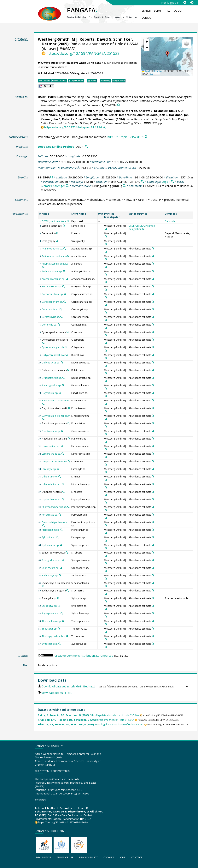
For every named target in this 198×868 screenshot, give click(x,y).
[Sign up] (185, 3)
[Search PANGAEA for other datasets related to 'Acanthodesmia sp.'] (65, 248)
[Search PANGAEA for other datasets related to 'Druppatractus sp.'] (63, 378)
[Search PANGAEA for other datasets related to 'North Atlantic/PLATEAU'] (142, 182)
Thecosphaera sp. (52, 621)
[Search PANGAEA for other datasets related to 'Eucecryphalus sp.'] (63, 385)
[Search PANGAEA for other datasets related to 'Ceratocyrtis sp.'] (61, 309)
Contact (147, 18)
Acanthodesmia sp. (52, 249)
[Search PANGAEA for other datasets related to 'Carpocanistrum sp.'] (65, 294)
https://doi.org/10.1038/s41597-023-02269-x (63, 822)
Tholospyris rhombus (54, 636)
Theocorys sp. (49, 629)
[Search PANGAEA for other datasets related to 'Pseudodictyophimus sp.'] (44, 525)
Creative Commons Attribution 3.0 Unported (84, 655)
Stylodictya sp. (50, 606)
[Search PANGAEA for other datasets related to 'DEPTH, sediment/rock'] (68, 221)
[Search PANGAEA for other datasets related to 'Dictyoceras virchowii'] (67, 355)
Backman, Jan (179, 115)
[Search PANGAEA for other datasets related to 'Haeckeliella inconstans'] (69, 439)
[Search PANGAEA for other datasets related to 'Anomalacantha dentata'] (44, 267)
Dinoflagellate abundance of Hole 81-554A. (91, 724)
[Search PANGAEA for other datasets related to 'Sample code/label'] (64, 226)
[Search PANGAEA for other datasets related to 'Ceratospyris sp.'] (61, 317)
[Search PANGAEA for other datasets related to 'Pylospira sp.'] (58, 537)
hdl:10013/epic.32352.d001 (126, 137)
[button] (167, 54)
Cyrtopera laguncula (53, 347)
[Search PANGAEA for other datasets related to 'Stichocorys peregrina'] (67, 590)
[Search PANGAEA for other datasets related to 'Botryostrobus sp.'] (63, 286)
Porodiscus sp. (50, 515)
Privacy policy (88, 857)
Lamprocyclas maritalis (54, 461)
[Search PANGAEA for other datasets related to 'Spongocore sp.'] (61, 568)
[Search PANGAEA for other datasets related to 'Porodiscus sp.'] (60, 515)
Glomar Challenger (53, 186)
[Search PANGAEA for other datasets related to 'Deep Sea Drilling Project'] (86, 147)
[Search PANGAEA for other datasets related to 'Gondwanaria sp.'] (62, 431)
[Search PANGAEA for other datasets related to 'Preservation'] (57, 233)
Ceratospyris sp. (51, 317)
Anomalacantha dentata (55, 264)
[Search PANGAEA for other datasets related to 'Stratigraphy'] (57, 241)
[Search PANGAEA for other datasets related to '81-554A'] (52, 177)
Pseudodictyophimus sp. (55, 522)
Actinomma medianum (54, 256)
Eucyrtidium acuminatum (55, 401)
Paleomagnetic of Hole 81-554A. (86, 720)
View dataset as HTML (57, 693)
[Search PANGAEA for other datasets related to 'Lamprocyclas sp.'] (63, 454)
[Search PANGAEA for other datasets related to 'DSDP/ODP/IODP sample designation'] (143, 229)
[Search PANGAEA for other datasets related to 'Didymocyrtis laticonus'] (68, 370)
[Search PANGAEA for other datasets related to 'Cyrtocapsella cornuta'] (68, 332)
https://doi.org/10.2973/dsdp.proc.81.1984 (73, 127)
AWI (151, 74)
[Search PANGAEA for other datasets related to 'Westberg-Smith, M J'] (106, 229)
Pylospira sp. (49, 537)
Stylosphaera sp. (51, 613)
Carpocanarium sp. (52, 302)
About (178, 11)
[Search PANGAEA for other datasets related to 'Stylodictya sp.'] (59, 606)
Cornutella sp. (49, 325)
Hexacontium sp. (51, 446)
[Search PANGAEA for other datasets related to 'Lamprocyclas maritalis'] (69, 461)
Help (169, 11)
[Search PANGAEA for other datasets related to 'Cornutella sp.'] (59, 325)
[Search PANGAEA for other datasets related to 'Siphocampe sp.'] (61, 545)
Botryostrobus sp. (52, 287)
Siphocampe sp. (51, 545)
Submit (158, 11)
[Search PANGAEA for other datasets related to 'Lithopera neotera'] (63, 492)
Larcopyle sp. (49, 469)
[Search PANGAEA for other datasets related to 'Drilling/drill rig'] (124, 186)
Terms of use (65, 857)
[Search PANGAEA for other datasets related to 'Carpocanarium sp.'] (65, 302)
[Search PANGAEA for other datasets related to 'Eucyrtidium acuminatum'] (44, 404)
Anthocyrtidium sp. (52, 271)
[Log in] (192, 3)
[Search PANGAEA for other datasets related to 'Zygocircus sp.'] (59, 644)
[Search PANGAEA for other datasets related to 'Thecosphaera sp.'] (63, 621)
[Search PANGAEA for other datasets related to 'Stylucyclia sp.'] (58, 598)
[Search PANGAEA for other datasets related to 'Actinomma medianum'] (68, 256)
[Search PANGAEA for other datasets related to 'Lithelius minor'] (60, 476)
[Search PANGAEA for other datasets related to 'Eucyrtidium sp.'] (60, 393)
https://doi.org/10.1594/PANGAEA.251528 (83, 53)
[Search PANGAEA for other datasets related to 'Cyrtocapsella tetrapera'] (44, 343)
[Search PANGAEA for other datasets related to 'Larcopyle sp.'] (58, 469)
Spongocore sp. (50, 568)
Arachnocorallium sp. (53, 279)
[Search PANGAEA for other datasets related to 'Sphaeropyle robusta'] (67, 553)
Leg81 (166, 182)
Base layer (159, 71)
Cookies (109, 857)
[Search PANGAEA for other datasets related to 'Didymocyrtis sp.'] (62, 362)
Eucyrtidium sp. (50, 393)
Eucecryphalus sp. (52, 385)
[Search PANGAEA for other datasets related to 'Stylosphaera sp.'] (62, 613)
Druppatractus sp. (52, 378)
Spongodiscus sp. (51, 560)
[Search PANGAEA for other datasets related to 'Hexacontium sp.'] (62, 446)
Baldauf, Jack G (157, 115)
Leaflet (147, 71)
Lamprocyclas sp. (51, 454)
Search (146, 11)
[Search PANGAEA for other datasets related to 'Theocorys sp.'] (59, 629)
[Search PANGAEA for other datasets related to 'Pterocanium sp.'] (61, 530)
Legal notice (43, 857)
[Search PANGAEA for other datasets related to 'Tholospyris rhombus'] (67, 636)
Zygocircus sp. (50, 644)
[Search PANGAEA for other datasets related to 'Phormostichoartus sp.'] (68, 507)
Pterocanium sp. (51, 530)
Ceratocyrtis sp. (50, 309)
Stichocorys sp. (50, 575)
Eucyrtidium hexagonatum (56, 416)
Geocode (170, 221)
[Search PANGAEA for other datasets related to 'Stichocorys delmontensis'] (44, 586)
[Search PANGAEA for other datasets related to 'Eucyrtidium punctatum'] (69, 423)
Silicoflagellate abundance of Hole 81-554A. (89, 715)
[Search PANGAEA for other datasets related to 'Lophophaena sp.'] (63, 499)
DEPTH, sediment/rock (54, 221)
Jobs (122, 857)
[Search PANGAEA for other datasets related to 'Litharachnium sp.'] (63, 484)
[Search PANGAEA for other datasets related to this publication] (119, 105)
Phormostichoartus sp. (54, 507)
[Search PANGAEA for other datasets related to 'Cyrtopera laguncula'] (66, 347)
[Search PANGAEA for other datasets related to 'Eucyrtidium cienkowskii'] (69, 408)
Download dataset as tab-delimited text (68, 686)
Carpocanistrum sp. (53, 294)
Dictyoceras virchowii (53, 355)
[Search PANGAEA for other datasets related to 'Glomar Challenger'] (67, 186)
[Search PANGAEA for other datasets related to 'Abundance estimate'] (153, 248)
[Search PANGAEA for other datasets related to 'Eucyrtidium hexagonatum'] (44, 419)
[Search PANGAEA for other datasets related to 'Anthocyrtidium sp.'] (64, 271)
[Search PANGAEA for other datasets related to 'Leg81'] (172, 182)
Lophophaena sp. (51, 499)
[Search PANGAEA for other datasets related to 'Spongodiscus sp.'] (63, 560)
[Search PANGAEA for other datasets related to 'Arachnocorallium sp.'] (67, 279)
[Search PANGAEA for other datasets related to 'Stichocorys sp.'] (60, 575)
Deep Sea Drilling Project (56, 147)
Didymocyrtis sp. (51, 363)
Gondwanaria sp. (51, 431)
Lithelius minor (50, 477)
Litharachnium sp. (51, 484)
